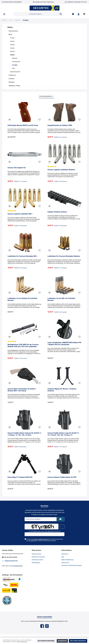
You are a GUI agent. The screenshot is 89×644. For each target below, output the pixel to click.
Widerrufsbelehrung (67, 560)
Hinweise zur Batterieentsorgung (71, 566)
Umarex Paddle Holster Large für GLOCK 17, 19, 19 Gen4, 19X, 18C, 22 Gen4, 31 (63, 435)
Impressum (65, 554)
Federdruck (12, 75)
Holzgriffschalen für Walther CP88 (60, 125)
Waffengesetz (36, 563)
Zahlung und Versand (38, 557)
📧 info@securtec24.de (10, 561)
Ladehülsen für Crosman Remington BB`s (22, 256)
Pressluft (11, 79)
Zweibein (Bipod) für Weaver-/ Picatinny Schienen (62, 390)
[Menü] (4, 14)
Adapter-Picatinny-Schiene (57, 212)
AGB (32, 541)
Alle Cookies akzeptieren (78, 641)
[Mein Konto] (79, 14)
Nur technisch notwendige (46, 641)
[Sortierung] (46, 96)
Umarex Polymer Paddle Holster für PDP (62, 478)
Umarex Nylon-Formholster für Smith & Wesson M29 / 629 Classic (22, 390)
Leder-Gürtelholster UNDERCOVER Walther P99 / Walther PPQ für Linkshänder (64, 344)
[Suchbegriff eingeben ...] (36, 14)
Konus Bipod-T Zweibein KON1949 (20, 478)
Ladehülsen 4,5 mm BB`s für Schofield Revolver (61, 300)
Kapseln (12, 48)
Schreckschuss (13, 31)
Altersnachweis (36, 554)
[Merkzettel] (73, 14)
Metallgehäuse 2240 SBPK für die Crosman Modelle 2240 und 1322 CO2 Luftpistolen (23, 346)
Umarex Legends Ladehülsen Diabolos (61, 170)
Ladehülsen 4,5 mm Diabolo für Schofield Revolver (22, 300)
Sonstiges (15, 65)
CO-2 (10, 34)
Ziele (13, 68)
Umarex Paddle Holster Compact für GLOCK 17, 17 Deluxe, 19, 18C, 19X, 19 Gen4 (24, 435)
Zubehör (12, 55)
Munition (13, 51)
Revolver (12, 41)
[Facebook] (42, 627)
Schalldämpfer (16, 62)
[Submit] (60, 520)
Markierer (12, 82)
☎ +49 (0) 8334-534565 (10, 558)
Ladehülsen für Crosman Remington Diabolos (64, 256)
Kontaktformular (17, 566)
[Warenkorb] (84, 14)
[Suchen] (61, 14)
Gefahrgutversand (37, 560)
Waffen (10, 27)
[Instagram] (47, 627)
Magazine (15, 58)
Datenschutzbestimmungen (41, 540)
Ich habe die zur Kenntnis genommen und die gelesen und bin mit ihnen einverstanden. (45, 540)
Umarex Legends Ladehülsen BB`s (20, 214)
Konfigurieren (62, 641)
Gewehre (12, 45)
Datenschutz (65, 563)
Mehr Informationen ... (23, 642)
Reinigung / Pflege (14, 86)
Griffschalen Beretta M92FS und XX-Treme (23, 125)
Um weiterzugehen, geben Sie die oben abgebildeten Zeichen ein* (44, 532)
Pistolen (12, 38)
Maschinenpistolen (15, 72)
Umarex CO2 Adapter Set (17, 168)
